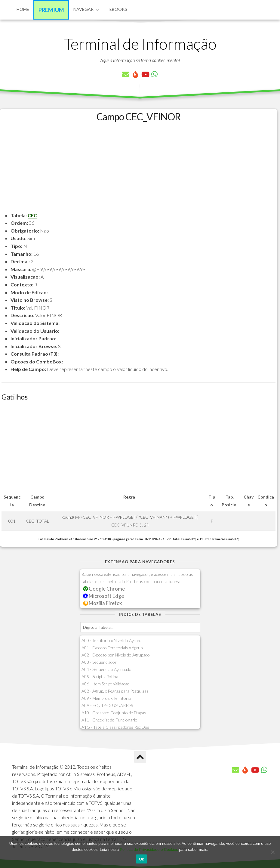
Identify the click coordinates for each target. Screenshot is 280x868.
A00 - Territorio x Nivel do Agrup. (111, 640)
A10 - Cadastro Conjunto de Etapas (114, 713)
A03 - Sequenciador (99, 662)
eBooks (118, 9)
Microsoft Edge (104, 596)
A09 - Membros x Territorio (106, 698)
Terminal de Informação (140, 44)
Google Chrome (104, 589)
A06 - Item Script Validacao (106, 684)
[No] (272, 852)
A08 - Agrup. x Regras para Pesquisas (115, 691)
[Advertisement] (138, 169)
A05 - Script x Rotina (100, 676)
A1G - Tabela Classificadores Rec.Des (115, 727)
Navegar (83, 9)
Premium (51, 10)
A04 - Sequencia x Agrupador (107, 669)
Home (23, 9)
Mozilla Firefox (103, 603)
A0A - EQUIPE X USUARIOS (107, 705)
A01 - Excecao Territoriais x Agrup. (112, 648)
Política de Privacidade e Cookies (149, 849)
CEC (32, 215)
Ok (142, 859)
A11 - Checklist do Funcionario (109, 720)
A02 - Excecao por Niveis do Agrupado (116, 655)
